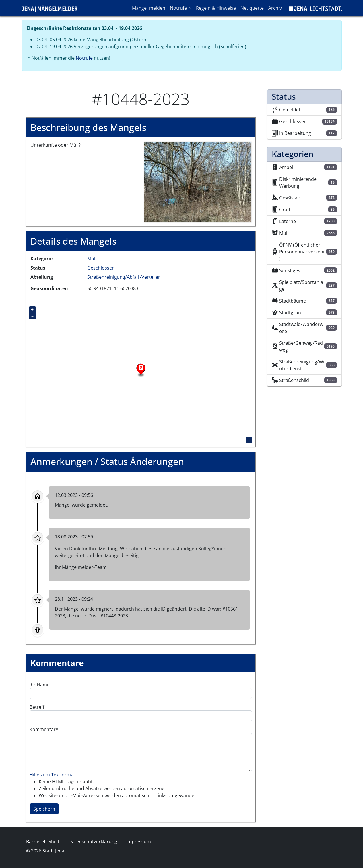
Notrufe (182, 8)
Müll (92, 259)
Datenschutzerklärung (93, 842)
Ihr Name (40, 685)
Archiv (275, 8)
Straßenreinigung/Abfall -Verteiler (124, 277)
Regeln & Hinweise (216, 8)
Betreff (37, 707)
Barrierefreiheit (43, 842)
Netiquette (252, 8)
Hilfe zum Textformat (52, 775)
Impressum (139, 842)
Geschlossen (101, 268)
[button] (198, 181)
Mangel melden (149, 8)
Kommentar (43, 729)
